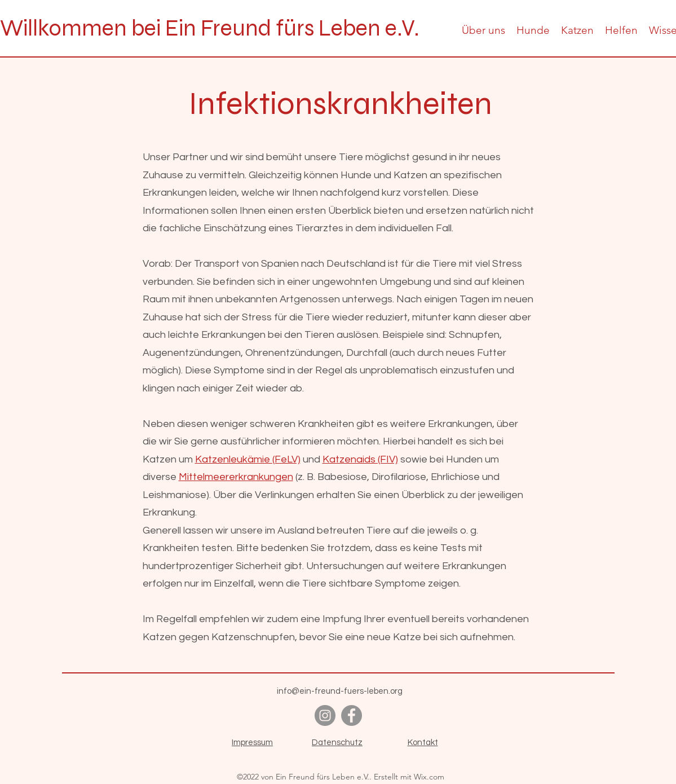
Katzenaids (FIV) (360, 459)
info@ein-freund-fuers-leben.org (340, 691)
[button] (483, 30)
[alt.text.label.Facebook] (352, 715)
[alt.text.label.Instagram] (325, 715)
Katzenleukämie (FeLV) (248, 459)
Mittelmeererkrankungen (236, 477)
